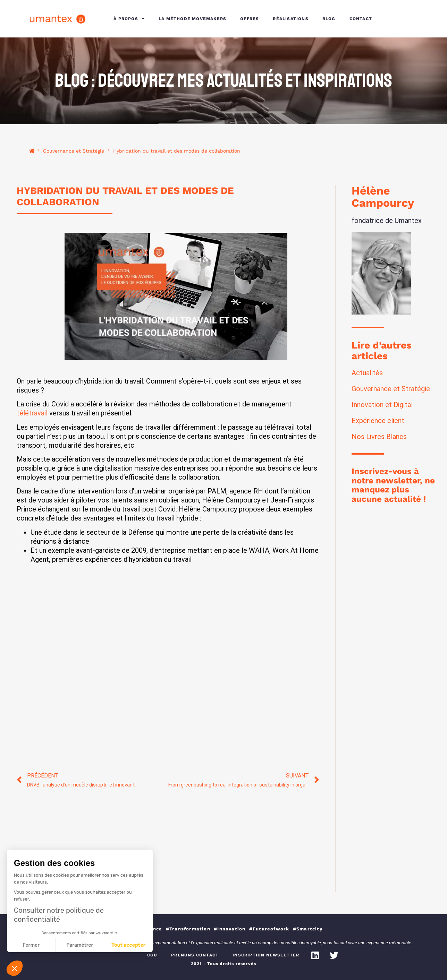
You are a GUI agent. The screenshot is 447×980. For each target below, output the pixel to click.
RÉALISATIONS (290, 19)
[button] (15, 968)
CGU (152, 955)
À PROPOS (129, 19)
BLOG (329, 19)
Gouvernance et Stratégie (74, 151)
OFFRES (250, 19)
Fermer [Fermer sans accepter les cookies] (31, 945)
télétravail (32, 413)
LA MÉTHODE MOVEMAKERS (192, 19)
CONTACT (361, 19)
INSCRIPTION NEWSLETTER (266, 955)
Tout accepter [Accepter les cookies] (128, 945)
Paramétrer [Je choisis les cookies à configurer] (80, 945)
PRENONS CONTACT (195, 955)
